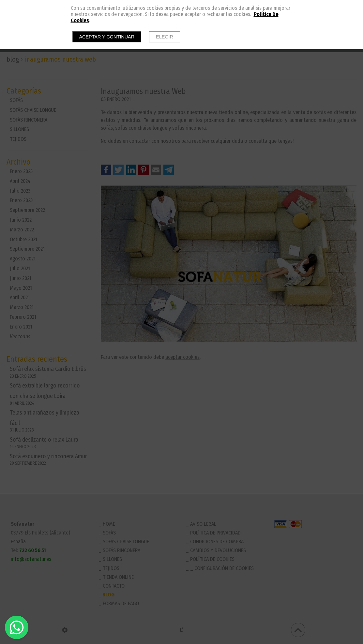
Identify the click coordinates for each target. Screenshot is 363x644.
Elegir (165, 37)
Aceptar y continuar (107, 37)
